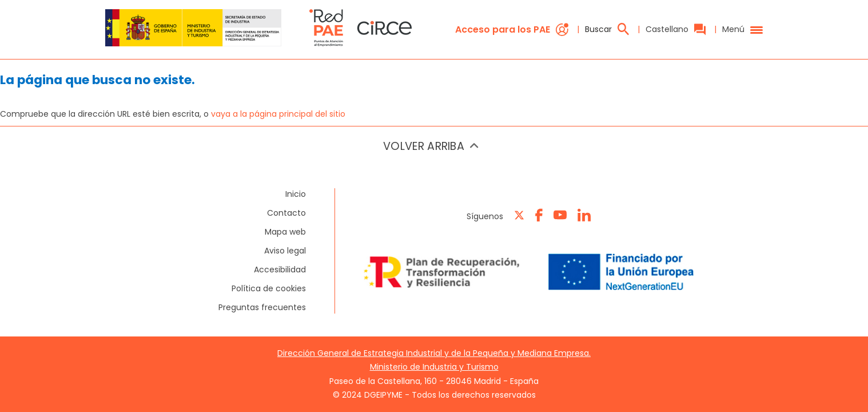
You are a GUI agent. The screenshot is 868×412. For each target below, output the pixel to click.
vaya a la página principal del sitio (278, 114)
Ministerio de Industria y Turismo (434, 367)
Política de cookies (269, 288)
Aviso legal (285, 251)
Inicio (296, 194)
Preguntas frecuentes (262, 307)
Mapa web (285, 232)
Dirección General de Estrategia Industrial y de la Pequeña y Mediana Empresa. (434, 353)
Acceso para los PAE (512, 29)
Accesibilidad (280, 270)
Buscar (607, 29)
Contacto (286, 213)
